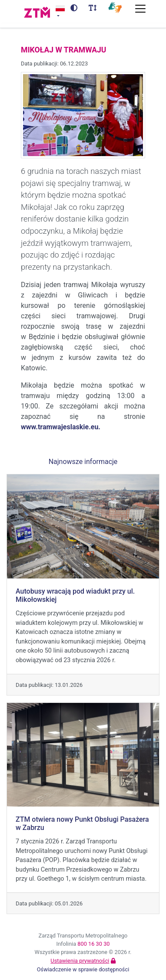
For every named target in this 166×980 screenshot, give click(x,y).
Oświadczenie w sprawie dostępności (83, 969)
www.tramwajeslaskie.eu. (61, 427)
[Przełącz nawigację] (140, 9)
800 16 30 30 (93, 944)
